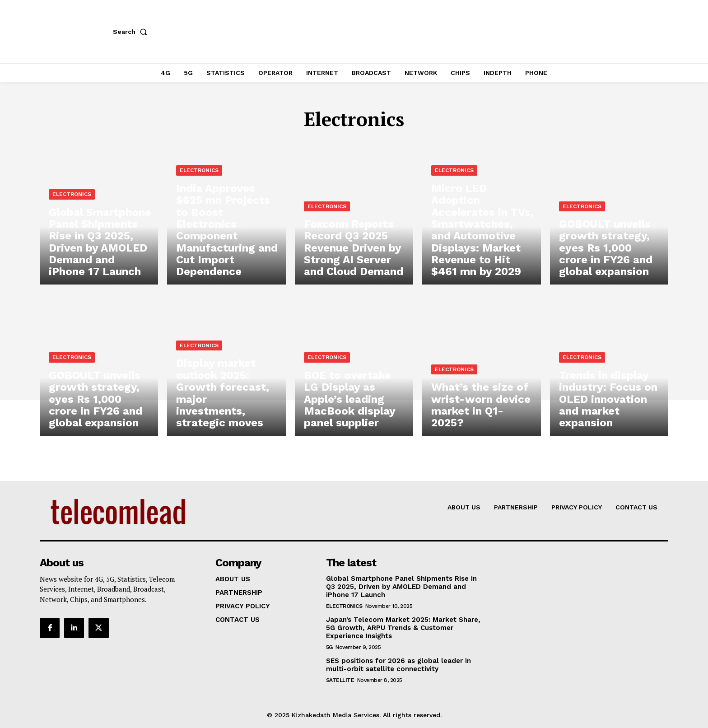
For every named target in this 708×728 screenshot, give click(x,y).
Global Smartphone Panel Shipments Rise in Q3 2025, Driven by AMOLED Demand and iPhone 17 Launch (401, 587)
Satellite (340, 680)
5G (329, 647)
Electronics (72, 200)
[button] (132, 32)
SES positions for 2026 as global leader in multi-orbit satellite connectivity (398, 665)
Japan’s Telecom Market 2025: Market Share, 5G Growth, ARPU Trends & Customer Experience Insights (403, 628)
